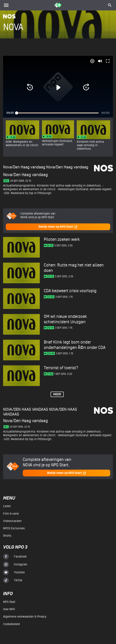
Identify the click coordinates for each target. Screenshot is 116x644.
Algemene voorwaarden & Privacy (25, 617)
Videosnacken (12, 521)
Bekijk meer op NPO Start (58, 227)
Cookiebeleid (11, 624)
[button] (30, 87)
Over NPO (9, 609)
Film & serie (11, 514)
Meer (57, 394)
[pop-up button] (92, 61)
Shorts (7, 536)
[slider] (58, 113)
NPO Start (9, 602)
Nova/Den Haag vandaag (67, 167)
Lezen (7, 506)
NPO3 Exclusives (14, 528)
